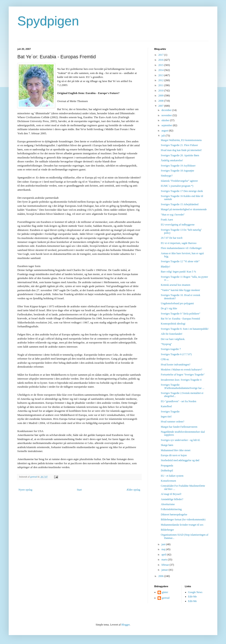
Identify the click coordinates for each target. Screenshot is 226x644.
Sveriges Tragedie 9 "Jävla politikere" (181, 314)
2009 (161, 96)
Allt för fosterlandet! (172, 334)
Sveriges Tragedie (170, 412)
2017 (161, 55)
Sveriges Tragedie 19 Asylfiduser (178, 166)
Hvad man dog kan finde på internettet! (181, 150)
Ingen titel (166, 417)
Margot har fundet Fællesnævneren (179, 427)
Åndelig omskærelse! (172, 160)
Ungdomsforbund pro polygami (177, 303)
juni (164, 544)
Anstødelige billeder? (172, 499)
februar (166, 565)
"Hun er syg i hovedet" (173, 215)
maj (164, 549)
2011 (161, 85)
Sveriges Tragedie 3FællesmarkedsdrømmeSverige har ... (183, 386)
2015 (161, 65)
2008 (161, 101)
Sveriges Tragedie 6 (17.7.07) (176, 354)
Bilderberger (167, 530)
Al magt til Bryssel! (171, 494)
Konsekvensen (168, 481)
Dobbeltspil (167, 471)
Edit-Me (193, 597)
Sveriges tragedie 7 (171, 349)
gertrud (166, 598)
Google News (195, 592)
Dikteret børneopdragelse (174, 515)
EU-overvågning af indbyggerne (178, 225)
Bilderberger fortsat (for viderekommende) (183, 520)
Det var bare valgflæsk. (173, 339)
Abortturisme (168, 504)
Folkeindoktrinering (171, 509)
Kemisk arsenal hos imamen (176, 285)
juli (164, 136)
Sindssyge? (167, 176)
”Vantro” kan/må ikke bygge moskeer (180, 290)
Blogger (126, 625)
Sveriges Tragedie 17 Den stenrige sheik (182, 191)
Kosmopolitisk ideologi (173, 324)
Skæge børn (167, 445)
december (167, 110)
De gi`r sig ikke (169, 308)
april (164, 555)
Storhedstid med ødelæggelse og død (180, 460)
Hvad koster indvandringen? (176, 365)
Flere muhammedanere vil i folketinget (181, 248)
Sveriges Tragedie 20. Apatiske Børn (180, 155)
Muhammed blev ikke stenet (176, 450)
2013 (161, 75)
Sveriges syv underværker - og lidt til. (181, 440)
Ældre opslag (133, 490)
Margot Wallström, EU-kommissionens (181, 140)
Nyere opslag (25, 490)
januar (165, 570)
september (167, 125)
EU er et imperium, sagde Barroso (179, 243)
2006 (161, 576)
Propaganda (167, 466)
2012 (161, 80)
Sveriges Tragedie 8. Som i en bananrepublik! (185, 329)
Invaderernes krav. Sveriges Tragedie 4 (181, 380)
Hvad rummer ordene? (173, 422)
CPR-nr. (165, 359)
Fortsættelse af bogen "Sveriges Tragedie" (183, 375)
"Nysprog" (166, 344)
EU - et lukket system (172, 476)
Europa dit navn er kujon (174, 455)
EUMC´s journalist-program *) (177, 186)
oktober (166, 120)
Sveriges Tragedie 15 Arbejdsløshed (180, 204)
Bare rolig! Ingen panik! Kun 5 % (178, 272)
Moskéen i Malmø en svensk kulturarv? (181, 370)
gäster (165, 592)
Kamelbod (166, 406)
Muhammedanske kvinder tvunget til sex (182, 525)
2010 (161, 91)
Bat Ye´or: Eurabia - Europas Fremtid (180, 319)
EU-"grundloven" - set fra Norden (179, 401)
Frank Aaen (167, 220)
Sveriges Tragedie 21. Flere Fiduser (179, 145)
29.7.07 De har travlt (172, 238)
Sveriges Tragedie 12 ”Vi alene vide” (180, 261)
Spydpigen (48, 21)
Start (79, 490)
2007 (161, 106)
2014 (161, 70)
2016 (161, 60)
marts (165, 560)
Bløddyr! (165, 267)
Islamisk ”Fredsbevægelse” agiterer (179, 181)
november (167, 115)
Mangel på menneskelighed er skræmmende (184, 209)
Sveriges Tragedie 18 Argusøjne (177, 171)
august (165, 131)
